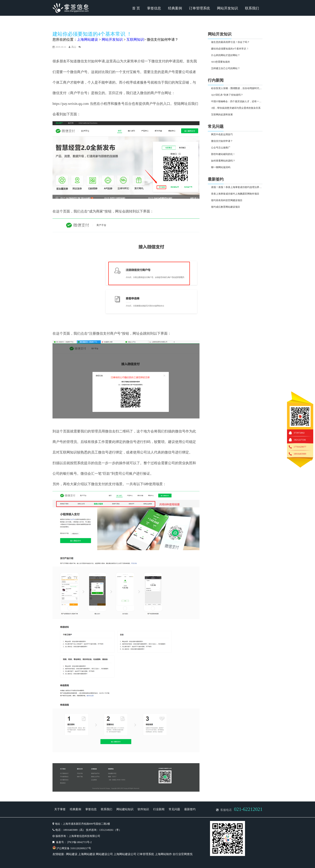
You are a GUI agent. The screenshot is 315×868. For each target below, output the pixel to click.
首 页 (136, 8)
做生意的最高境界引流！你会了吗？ (230, 42)
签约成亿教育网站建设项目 (226, 207)
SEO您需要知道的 (220, 62)
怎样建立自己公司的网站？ (226, 68)
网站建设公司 (104, 854)
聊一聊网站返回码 (221, 167)
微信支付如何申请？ (163, 40)
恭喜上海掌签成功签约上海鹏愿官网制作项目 (235, 194)
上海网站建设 (87, 40)
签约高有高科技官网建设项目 (227, 200)
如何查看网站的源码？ (223, 161)
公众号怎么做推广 (221, 148)
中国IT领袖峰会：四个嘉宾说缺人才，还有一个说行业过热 (237, 101)
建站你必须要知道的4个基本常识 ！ (230, 49)
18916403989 (300, 454)
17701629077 (300, 447)
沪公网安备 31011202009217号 (74, 848)
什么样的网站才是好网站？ (226, 55)
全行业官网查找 (183, 854)
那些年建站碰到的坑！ (223, 154)
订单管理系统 (199, 8)
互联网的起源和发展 (222, 115)
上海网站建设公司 (125, 854)
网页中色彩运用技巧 (222, 134)
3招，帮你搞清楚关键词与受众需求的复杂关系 (236, 108)
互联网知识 (135, 40)
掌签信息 (154, 8)
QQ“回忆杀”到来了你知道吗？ (227, 95)
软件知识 (143, 809)
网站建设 (72, 854)
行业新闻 (159, 809)
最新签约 (190, 809)
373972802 (299, 433)
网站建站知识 (125, 809)
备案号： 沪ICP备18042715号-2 (74, 842)
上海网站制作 (163, 854)
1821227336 (300, 440)
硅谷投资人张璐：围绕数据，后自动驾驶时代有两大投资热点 (237, 88)
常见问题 (174, 809)
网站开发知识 (227, 8)
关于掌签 (60, 809)
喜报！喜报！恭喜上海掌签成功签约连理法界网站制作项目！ (237, 187)
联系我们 (252, 8)
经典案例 (175, 8)
